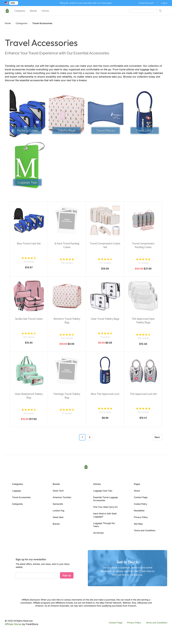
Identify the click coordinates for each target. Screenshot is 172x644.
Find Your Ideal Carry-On (105, 507)
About (137, 491)
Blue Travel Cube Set (29, 244)
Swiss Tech (58, 491)
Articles (45, 11)
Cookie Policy (141, 504)
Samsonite (58, 504)
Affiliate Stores (13, 624)
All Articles (98, 533)
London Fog (59, 511)
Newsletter (139, 511)
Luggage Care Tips (103, 491)
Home (8, 23)
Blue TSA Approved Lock (105, 394)
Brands (33, 11)
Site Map (138, 524)
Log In (164, 3)
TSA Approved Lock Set (143, 394)
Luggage (16, 491)
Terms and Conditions (145, 530)
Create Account (146, 3)
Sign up (67, 575)
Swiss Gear (58, 517)
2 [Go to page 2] (90, 437)
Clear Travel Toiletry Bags (105, 319)
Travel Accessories (21, 497)
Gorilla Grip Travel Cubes (29, 319)
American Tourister (62, 497)
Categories (20, 11)
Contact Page (141, 497)
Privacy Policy (141, 517)
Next (157, 437)
